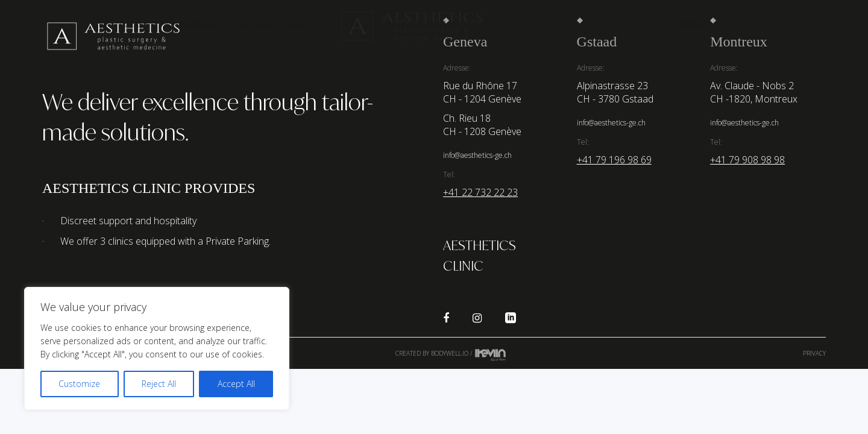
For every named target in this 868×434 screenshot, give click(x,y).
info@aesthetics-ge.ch (477, 155)
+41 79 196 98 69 (614, 160)
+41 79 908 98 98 (747, 160)
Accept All (236, 384)
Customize (79, 384)
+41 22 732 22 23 (480, 192)
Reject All (159, 384)
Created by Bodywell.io (432, 353)
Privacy (814, 353)
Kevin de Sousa (490, 354)
